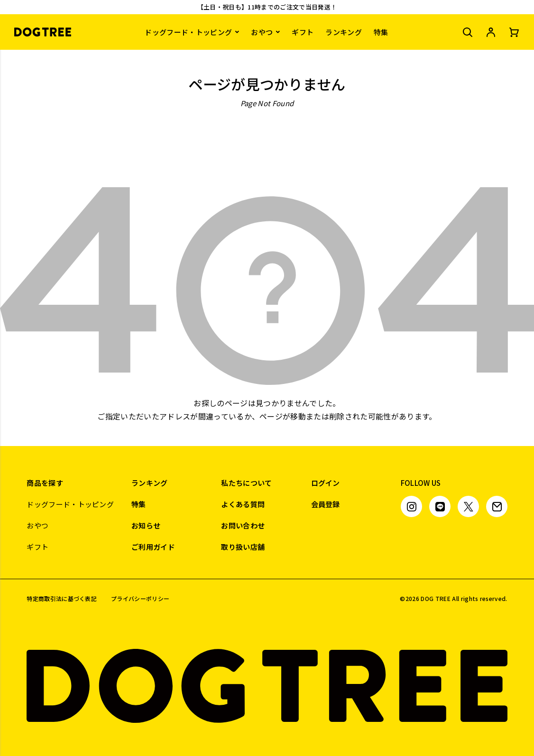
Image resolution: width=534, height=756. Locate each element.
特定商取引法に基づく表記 (62, 599)
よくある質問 (243, 504)
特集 (381, 32)
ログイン (326, 483)
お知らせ (146, 525)
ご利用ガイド (153, 547)
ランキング (344, 32)
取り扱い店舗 (243, 547)
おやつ (262, 32)
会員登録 (326, 504)
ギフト (303, 32)
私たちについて (246, 483)
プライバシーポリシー (140, 599)
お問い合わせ (243, 525)
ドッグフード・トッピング (188, 32)
